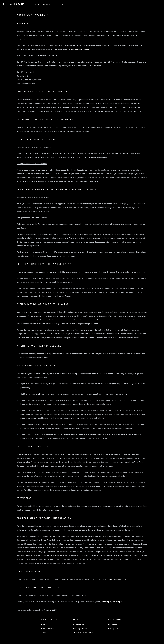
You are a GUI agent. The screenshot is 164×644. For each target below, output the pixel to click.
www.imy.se (107, 601)
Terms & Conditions (83, 632)
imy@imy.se (118, 601)
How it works (42, 4)
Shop (44, 632)
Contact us (79, 625)
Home (44, 625)
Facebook (113, 625)
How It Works (48, 628)
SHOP (63, 4)
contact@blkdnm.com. (81, 49)
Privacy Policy (80, 628)
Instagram (113, 628)
